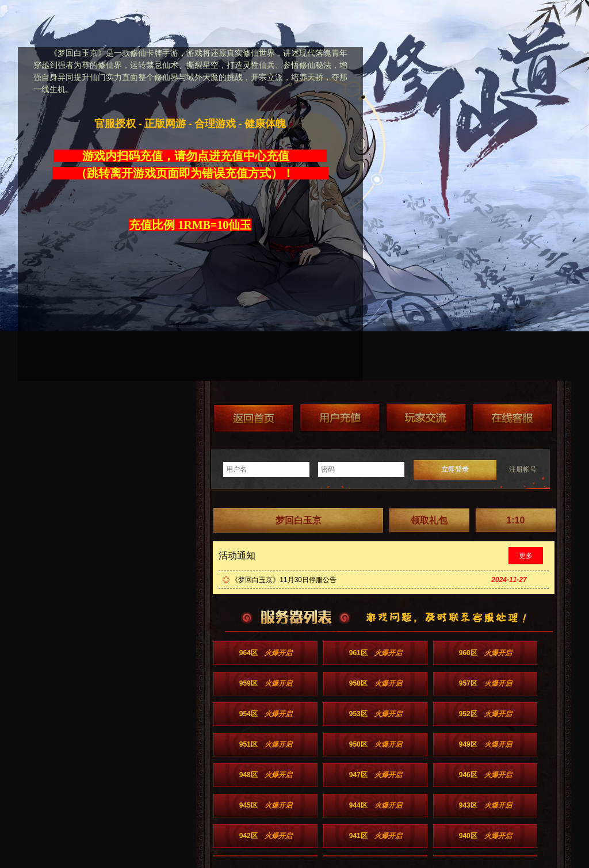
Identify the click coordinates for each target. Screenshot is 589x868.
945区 (266, 805)
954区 (266, 714)
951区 (266, 744)
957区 (485, 683)
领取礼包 (429, 520)
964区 (266, 653)
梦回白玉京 (299, 520)
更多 (526, 556)
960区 (485, 653)
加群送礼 (426, 418)
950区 (376, 744)
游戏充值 (340, 418)
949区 (485, 744)
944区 (376, 805)
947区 (376, 775)
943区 (485, 805)
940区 (485, 836)
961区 (376, 653)
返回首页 (254, 418)
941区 (376, 836)
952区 (485, 714)
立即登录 (455, 469)
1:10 (515, 520)
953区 (376, 714)
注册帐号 (523, 469)
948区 (266, 775)
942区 (266, 836)
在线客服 (512, 418)
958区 (376, 683)
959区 (266, 683)
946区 (485, 775)
